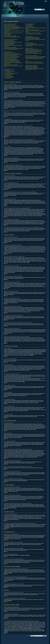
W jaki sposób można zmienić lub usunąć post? (12, 54)
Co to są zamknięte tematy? (8, 77)
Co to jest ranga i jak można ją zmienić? (10, 47)
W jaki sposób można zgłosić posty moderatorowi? (12, 62)
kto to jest (10, 622)
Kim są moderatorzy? (29, 26)
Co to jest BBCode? (7, 70)
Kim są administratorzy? (29, 25)
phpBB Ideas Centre (16, 614)
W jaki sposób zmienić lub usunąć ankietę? (11, 58)
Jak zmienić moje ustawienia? (9, 40)
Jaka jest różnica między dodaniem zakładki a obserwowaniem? (36, 57)
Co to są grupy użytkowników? (30, 27)
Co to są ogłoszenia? (7, 75)
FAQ (10, 10)
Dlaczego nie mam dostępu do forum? (10, 59)
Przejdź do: (28, 633)
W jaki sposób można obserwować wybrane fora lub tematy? (35, 58)
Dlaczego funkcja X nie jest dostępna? (31, 67)
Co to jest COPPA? (7, 35)
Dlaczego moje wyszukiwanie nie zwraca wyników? (33, 50)
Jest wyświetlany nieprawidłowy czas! (10, 41)
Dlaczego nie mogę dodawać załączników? (11, 60)
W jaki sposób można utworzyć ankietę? (10, 56)
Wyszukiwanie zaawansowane (40, 10)
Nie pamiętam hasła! (7, 30)
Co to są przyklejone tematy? (9, 76)
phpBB (23, 643)
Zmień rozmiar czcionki (46, 1)
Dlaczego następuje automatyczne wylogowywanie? (12, 27)
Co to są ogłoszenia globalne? (9, 74)
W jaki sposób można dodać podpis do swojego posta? (13, 55)
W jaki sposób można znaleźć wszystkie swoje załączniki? (35, 63)
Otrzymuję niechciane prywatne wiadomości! (32, 38)
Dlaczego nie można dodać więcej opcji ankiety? (12, 57)
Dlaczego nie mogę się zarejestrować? (10, 36)
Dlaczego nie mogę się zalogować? (10, 25)
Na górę (6, 90)
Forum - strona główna (6, 10)
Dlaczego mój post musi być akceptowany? (11, 65)
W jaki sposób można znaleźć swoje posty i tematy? (34, 53)
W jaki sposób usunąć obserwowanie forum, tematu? (34, 59)
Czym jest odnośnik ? (34, 34)
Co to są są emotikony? (8, 72)
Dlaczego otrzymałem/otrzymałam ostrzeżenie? (12, 61)
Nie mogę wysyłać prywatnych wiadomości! (32, 37)
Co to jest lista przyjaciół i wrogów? (31, 44)
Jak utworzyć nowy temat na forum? (10, 53)
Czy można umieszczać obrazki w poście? (11, 73)
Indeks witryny (7, 7)
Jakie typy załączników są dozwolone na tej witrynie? (34, 62)
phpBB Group (34, 606)
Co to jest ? (33, 33)
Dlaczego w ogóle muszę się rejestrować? (11, 26)
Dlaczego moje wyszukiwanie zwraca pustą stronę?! (34, 51)
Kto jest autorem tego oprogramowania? (32, 66)
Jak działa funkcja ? (12, 37)
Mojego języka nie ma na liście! (9, 44)
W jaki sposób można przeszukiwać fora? (32, 49)
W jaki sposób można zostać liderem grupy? (32, 30)
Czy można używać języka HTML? (10, 71)
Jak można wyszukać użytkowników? (31, 52)
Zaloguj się (12, 10)
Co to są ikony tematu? (8, 78)
